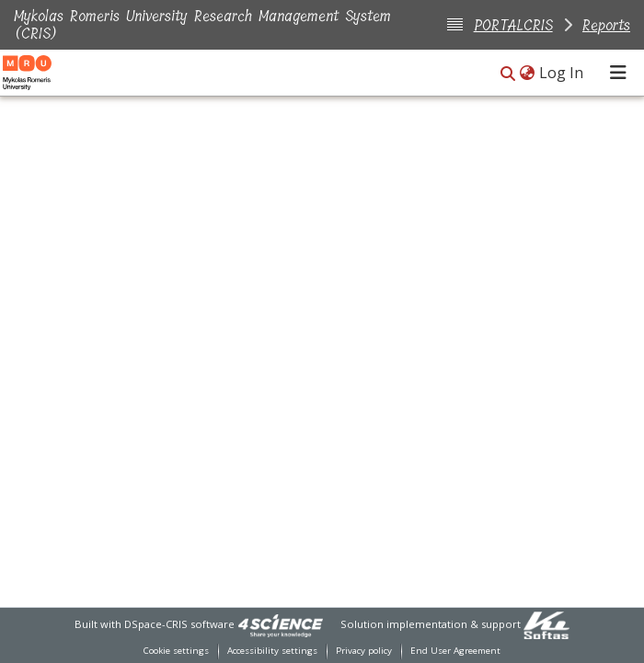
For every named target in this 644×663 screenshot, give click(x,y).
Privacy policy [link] (364, 651)
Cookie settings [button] (176, 651)
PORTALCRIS (513, 25)
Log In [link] (562, 73)
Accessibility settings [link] (272, 651)
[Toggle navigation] (618, 73)
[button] (508, 74)
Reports (606, 25)
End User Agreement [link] (455, 651)
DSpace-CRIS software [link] (179, 624)
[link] (281, 624)
